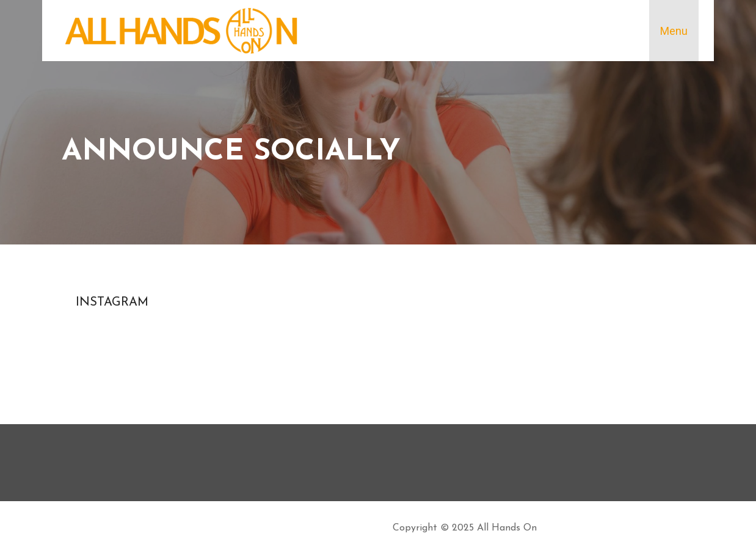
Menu (674, 31)
